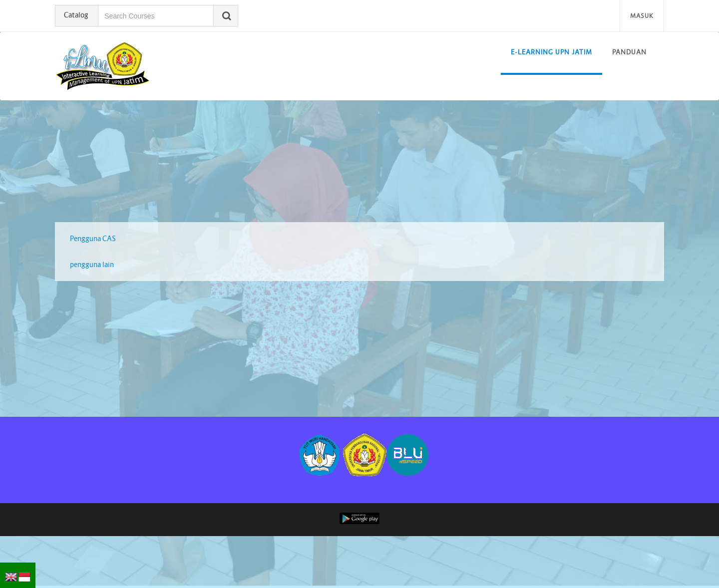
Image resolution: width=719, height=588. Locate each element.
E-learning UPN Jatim (551, 52)
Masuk (642, 16)
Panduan (629, 52)
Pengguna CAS (93, 239)
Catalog (78, 15)
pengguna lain (92, 265)
